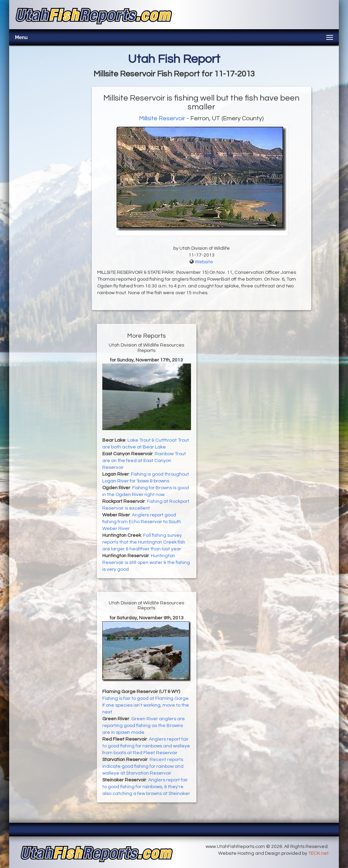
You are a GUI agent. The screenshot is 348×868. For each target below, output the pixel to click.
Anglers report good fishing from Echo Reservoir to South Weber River (142, 522)
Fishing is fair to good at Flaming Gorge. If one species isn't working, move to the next (146, 705)
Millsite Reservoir (162, 118)
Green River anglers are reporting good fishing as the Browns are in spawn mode (144, 726)
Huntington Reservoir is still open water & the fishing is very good (146, 563)
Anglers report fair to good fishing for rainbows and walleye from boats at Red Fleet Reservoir (146, 746)
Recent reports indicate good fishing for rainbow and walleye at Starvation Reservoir (143, 766)
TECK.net (318, 853)
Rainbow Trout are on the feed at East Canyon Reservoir (144, 461)
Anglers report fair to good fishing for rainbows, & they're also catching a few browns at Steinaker (146, 787)
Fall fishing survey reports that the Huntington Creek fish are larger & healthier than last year (144, 542)
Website (204, 262)
